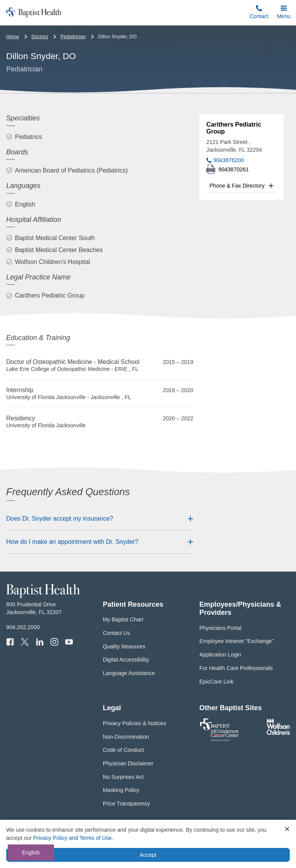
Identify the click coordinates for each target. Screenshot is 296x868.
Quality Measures (124, 646)
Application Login (220, 655)
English (31, 853)
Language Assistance (129, 673)
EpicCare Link (216, 682)
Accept (148, 855)
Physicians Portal (220, 628)
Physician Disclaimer (128, 763)
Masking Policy (121, 790)
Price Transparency (127, 804)
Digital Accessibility (126, 660)
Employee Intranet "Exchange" (236, 641)
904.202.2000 (23, 627)
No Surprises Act (123, 777)
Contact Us (116, 633)
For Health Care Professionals (236, 668)
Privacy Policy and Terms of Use (72, 838)
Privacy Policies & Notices (135, 723)
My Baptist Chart (123, 619)
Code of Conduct (124, 750)
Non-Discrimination (126, 737)
